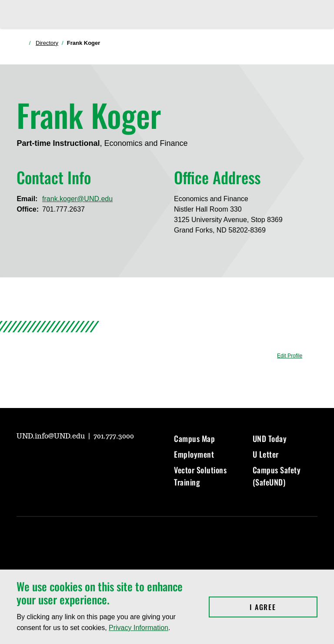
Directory (47, 43)
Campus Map (194, 438)
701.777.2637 (63, 209)
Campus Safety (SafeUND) (277, 476)
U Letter (266, 454)
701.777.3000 (114, 436)
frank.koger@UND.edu (77, 199)
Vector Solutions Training (200, 476)
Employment (194, 454)
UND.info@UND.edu (52, 436)
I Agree (283, 607)
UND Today (270, 438)
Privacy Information (139, 628)
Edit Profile (290, 356)
